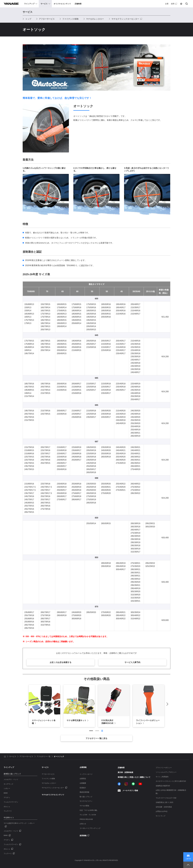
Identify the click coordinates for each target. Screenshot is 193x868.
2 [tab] (97, 731)
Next (166, 704)
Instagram (126, 784)
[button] (181, 4)
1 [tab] (91, 731)
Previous (27, 704)
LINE (133, 784)
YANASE (11, 4)
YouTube (140, 784)
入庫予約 (188, 859)
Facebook (119, 784)
